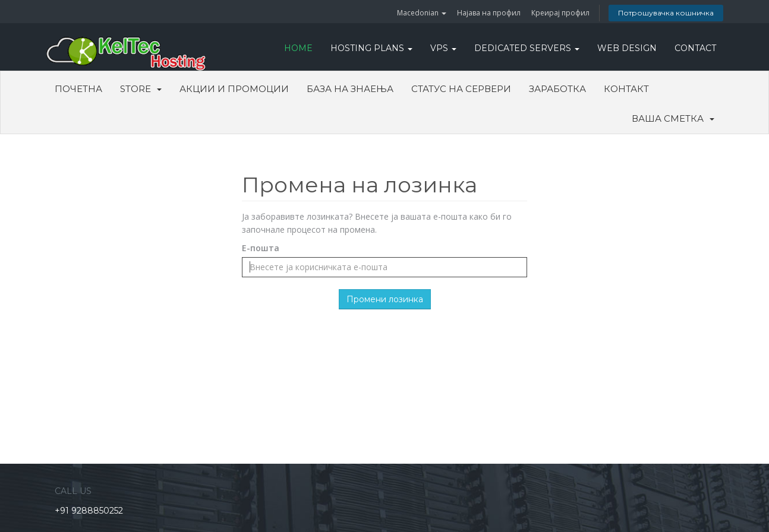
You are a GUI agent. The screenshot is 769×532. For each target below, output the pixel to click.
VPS (443, 48)
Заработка (557, 89)
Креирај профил (560, 13)
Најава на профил (489, 13)
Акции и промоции (234, 89)
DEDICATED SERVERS (527, 48)
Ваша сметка (673, 118)
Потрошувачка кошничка (666, 13)
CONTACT (695, 48)
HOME (298, 48)
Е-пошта (261, 248)
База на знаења (350, 89)
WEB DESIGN (627, 48)
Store (141, 89)
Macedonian (422, 13)
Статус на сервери (461, 89)
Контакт (626, 89)
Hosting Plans (371, 48)
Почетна (78, 89)
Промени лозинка (385, 299)
